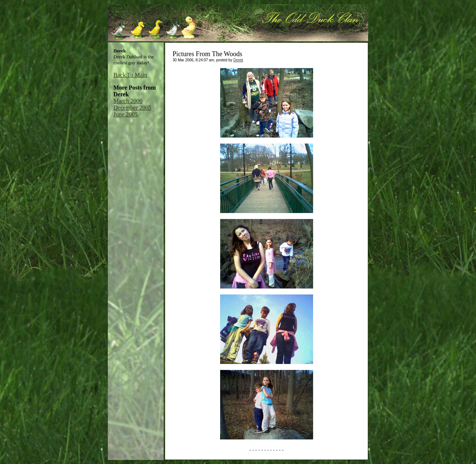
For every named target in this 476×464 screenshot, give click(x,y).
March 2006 (128, 101)
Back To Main (130, 75)
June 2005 (126, 114)
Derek (238, 60)
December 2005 (132, 108)
